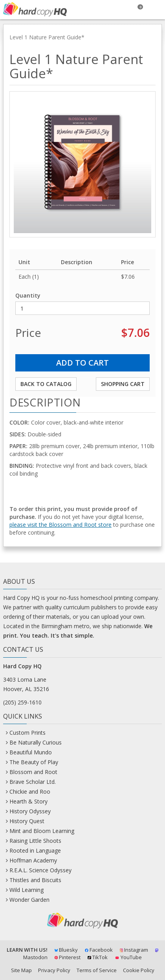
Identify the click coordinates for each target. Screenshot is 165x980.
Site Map (21, 970)
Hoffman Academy (33, 860)
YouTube (128, 957)
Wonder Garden (29, 900)
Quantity (28, 295)
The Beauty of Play (34, 762)
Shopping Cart (123, 384)
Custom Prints (27, 733)
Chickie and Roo (30, 792)
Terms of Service (97, 970)
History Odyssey (30, 811)
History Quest (27, 821)
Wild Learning (27, 890)
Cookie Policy (139, 970)
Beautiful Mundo (31, 752)
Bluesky (66, 950)
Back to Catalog (46, 384)
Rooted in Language (35, 850)
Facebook (99, 950)
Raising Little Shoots (35, 841)
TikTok (97, 957)
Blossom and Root (33, 772)
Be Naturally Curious (36, 742)
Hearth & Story (28, 801)
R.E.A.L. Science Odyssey (40, 870)
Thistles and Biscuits (35, 880)
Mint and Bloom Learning (42, 831)
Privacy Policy (54, 970)
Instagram (134, 950)
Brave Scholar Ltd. (33, 782)
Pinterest (68, 957)
